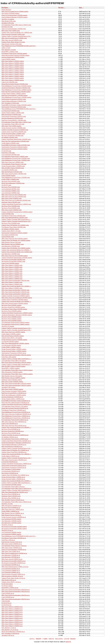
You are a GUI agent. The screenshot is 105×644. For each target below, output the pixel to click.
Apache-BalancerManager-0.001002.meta (14, 101)
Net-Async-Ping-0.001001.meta (11, 181)
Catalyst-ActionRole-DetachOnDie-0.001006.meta (16, 139)
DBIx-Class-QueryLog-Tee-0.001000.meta (14, 197)
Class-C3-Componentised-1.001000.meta (14, 29)
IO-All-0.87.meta (6, 185)
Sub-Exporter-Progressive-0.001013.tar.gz (14, 468)
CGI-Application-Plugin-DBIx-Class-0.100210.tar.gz (16, 489)
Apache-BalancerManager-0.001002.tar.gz (14, 445)
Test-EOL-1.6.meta (7, 504)
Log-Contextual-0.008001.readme (11, 534)
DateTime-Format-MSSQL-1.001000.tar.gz (14, 393)
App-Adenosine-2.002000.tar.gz (11, 555)
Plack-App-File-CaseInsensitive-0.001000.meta (15, 141)
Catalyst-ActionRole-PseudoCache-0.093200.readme (17, 212)
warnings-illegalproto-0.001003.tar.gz (12, 397)
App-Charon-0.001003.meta (10, 235)
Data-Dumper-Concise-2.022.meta (12, 44)
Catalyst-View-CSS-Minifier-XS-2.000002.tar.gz (15, 475)
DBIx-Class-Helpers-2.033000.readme (13, 69)
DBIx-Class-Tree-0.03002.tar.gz (11, 551)
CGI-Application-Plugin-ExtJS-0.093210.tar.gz (15, 420)
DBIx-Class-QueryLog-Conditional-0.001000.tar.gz (16, 414)
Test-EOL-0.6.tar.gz (7, 530)
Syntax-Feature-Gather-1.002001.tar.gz (13, 399)
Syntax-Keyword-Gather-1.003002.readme (14, 349)
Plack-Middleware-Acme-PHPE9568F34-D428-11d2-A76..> (19, 46)
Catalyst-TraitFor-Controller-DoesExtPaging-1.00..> (16, 221)
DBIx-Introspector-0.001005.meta (11, 115)
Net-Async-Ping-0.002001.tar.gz (11, 498)
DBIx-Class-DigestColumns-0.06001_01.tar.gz (15, 567)
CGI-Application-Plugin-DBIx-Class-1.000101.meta (16, 122)
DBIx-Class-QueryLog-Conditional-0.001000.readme (17, 298)
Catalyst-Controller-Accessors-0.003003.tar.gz (15, 435)
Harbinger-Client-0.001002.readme (12, 380)
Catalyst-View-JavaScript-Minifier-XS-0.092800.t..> (16, 427)
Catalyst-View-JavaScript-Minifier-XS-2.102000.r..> (16, 286)
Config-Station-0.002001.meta (10, 143)
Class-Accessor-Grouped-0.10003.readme (14, 391)
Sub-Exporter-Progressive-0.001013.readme (14, 147)
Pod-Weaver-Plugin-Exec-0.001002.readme (14, 54)
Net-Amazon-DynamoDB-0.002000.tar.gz (14, 563)
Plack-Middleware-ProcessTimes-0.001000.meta (16, 158)
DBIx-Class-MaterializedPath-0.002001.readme (15, 343)
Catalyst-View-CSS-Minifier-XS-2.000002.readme (16, 248)
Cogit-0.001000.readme (8, 176)
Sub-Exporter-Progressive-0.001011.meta (14, 99)
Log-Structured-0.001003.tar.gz (11, 471)
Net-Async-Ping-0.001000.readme (11, 311)
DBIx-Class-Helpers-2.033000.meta (12, 267)
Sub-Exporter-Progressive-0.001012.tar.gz (14, 466)
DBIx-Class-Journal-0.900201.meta (12, 40)
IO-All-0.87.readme (7, 586)
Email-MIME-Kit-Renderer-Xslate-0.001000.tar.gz (16, 401)
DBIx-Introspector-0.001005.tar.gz (11, 506)
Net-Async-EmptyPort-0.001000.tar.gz (13, 431)
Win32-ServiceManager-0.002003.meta (13, 183)
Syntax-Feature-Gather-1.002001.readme (14, 94)
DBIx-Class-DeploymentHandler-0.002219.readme (16, 363)
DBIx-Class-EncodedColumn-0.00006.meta (14, 38)
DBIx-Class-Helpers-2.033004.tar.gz (12, 620)
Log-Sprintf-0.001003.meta (9, 170)
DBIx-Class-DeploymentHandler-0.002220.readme (16, 384)
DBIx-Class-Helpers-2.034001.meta (12, 271)
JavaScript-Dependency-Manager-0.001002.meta (16, 88)
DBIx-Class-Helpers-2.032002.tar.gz (12, 607)
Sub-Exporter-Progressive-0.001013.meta (14, 116)
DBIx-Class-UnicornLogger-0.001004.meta (14, 174)
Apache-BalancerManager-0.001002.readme (15, 17)
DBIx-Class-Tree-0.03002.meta (11, 31)
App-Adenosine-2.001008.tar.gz (11, 557)
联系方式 (51, 639)
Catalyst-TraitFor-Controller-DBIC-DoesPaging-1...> (17, 219)
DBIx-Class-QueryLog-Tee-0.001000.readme (15, 256)
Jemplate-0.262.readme (8, 387)
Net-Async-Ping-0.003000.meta (11, 223)
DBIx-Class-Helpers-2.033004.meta (12, 284)
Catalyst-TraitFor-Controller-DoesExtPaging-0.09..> (16, 36)
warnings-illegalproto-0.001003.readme (13, 57)
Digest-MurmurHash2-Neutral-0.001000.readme (16, 55)
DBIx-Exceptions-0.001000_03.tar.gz (12, 576)
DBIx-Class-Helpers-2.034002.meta (12, 275)
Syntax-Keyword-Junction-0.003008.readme (14, 340)
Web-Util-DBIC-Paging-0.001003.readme (13, 366)
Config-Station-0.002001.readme (11, 334)
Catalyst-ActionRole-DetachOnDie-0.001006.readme (17, 258)
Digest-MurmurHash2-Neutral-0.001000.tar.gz (15, 408)
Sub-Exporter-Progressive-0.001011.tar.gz (14, 353)
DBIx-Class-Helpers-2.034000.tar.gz (12, 616)
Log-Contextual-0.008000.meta (11, 193)
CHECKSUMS (6, 601)
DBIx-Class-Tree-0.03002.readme (11, 126)
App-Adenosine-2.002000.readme (11, 521)
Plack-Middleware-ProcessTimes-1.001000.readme (16, 97)
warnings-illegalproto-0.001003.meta (12, 118)
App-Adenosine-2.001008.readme (11, 523)
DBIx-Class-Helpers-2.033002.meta (12, 288)
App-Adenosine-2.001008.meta (11, 246)
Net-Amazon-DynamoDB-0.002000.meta (13, 260)
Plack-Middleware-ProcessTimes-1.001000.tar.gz (16, 418)
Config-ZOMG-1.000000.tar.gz (10, 511)
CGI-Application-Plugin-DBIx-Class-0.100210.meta (16, 25)
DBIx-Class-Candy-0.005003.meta (12, 210)
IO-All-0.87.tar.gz (6, 603)
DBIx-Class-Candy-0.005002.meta (12, 198)
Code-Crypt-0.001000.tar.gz (10, 424)
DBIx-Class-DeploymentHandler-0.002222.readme (16, 386)
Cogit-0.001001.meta (8, 237)
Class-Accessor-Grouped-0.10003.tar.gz (13, 574)
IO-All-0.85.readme (7, 584)
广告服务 (45, 639)
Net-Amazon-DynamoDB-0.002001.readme (14, 529)
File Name (5, 8)
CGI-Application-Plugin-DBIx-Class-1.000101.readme (17, 374)
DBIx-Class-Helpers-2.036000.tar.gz (12, 626)
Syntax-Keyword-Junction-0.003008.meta (14, 128)
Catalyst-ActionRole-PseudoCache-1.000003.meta (16, 204)
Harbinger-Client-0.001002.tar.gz (11, 496)
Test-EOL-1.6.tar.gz (7, 525)
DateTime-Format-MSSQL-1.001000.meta (14, 120)
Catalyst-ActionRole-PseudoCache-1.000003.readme (17, 313)
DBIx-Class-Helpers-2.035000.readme (13, 78)
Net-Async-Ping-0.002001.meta (11, 208)
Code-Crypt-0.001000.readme (10, 263)
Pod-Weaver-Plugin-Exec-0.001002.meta (13, 216)
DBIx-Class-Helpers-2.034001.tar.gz (12, 618)
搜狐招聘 (38, 639)
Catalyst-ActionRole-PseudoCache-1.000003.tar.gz (16, 464)
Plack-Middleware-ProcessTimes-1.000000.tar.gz (16, 416)
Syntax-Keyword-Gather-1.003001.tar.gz (13, 477)
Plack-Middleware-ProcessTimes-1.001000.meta (16, 178)
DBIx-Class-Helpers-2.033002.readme (13, 73)
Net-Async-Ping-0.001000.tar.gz (11, 429)
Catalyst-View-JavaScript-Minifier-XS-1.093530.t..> (16, 454)
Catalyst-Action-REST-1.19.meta (11, 231)
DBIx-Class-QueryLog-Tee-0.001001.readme (15, 239)
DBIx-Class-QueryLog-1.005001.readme (13, 332)
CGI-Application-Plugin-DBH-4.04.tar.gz (13, 487)
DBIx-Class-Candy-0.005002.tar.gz (12, 544)
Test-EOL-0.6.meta (7, 27)
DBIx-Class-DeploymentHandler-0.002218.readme (16, 355)
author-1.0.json (6, 48)
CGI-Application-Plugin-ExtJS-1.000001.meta (15, 157)
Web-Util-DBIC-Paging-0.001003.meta (13, 168)
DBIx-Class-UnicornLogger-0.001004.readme (15, 303)
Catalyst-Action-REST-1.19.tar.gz (11, 582)
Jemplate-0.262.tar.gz (8, 635)
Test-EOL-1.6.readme (8, 19)
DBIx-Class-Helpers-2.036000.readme (13, 80)
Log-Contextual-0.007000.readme (11, 485)
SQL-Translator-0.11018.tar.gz (10, 634)
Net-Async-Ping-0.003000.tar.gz (11, 508)
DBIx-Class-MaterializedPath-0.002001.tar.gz (15, 492)
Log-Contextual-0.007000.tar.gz (11, 565)
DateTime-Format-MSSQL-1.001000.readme (15, 95)
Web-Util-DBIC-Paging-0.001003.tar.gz (13, 500)
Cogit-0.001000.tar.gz (8, 597)
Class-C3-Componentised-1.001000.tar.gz (14, 550)
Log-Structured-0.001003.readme (11, 345)
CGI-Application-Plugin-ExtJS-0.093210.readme (16, 322)
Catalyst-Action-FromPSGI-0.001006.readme (15, 300)
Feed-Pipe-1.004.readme (9, 357)
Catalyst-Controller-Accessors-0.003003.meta (15, 130)
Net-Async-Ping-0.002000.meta (11, 206)
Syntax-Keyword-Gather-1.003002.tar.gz (13, 479)
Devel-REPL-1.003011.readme (11, 368)
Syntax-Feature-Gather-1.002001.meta (13, 113)
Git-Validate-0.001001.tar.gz (10, 437)
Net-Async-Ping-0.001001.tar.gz (11, 433)
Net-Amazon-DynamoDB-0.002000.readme (14, 527)
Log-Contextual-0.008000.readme (11, 532)
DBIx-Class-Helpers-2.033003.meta (12, 282)
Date (80, 8)
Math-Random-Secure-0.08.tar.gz (11, 515)
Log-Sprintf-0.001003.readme (10, 342)
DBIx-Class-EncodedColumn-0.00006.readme (15, 12)
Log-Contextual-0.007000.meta (11, 155)
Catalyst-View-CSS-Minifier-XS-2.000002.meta (15, 225)
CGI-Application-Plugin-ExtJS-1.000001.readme (16, 324)
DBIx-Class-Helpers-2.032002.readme (13, 61)
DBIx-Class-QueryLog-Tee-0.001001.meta (14, 195)
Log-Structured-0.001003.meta (10, 111)
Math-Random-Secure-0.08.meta (11, 242)
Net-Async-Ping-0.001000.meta (11, 187)
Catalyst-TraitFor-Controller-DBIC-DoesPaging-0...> (17, 365)
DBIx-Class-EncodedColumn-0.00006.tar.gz (14, 553)
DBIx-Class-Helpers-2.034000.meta (12, 273)
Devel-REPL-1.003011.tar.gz (10, 588)
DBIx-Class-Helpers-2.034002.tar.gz (12, 622)
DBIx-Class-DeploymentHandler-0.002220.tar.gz (16, 595)
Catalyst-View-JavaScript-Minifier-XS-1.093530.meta (17, 33)
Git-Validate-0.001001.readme (10, 229)
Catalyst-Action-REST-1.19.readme (12, 338)
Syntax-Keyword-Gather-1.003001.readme (14, 351)
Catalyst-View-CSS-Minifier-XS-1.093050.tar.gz (15, 450)
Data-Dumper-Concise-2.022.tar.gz (12, 542)
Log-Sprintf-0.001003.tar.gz (10, 462)
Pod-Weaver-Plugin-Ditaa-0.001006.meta (14, 227)
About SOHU (59, 639)
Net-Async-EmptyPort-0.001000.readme (13, 307)
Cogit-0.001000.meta (8, 214)
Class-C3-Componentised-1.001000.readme (14, 15)
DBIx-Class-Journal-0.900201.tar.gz (12, 559)
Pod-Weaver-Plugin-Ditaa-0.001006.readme (14, 309)
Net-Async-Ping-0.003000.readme (11, 321)
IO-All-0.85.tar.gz (6, 605)
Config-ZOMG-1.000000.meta (10, 179)
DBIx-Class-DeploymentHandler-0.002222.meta (15, 290)
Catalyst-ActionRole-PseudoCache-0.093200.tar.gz (16, 405)
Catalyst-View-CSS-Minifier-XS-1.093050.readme (16, 240)
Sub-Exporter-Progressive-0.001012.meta (14, 107)
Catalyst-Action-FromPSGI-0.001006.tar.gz (14, 452)
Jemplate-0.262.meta (8, 23)
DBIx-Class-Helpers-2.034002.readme (13, 76)
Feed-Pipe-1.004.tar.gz (8, 540)
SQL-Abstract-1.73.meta (9, 50)
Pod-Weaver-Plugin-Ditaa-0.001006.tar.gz (14, 538)
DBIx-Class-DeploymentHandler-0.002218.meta (15, 281)
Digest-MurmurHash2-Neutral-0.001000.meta (15, 84)
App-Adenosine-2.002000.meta (11, 254)
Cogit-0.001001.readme (8, 59)
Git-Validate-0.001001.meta (10, 137)
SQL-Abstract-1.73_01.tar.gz (10, 630)
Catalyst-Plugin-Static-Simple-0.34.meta (13, 42)
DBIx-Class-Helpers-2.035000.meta (12, 277)
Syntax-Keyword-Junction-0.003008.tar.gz (14, 517)
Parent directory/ (6, 10)
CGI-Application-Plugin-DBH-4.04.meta (13, 124)
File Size (61, 8)
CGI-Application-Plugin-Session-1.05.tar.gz (14, 546)
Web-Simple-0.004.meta (9, 21)
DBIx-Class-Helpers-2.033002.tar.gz (12, 613)
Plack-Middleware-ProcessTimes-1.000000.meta (16, 160)
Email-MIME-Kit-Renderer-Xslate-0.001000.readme (16, 105)
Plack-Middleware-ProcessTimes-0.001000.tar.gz (16, 412)
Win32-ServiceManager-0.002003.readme (14, 395)
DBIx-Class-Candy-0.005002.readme (12, 382)
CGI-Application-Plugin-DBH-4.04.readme (14, 361)
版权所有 (68, 642)
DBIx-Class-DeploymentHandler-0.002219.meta (15, 292)
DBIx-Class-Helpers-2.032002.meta (12, 265)
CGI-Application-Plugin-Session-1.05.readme (15, 407)
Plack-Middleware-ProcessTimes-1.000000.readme (16, 90)
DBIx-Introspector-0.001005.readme (12, 372)
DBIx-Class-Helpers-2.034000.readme (13, 63)
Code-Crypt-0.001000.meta (10, 82)
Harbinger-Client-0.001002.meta (11, 202)
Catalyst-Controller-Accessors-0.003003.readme (16, 296)
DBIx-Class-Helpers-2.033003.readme (13, 65)
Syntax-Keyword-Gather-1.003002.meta (13, 166)
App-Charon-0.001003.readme (10, 13)
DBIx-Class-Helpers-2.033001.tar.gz (12, 611)
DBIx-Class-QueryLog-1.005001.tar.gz (13, 510)
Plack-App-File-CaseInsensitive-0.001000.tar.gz (15, 403)
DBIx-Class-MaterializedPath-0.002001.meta (15, 218)
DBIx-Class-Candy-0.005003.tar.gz (12, 548)
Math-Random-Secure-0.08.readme (12, 376)
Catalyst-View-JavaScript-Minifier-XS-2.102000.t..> (16, 481)
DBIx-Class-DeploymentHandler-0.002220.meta (15, 294)
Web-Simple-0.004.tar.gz (9, 580)
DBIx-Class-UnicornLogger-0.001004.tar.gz (14, 460)
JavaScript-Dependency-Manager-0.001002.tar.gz (16, 443)
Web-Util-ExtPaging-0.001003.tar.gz (12, 447)
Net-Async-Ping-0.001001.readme (11, 305)
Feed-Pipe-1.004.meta (8, 153)
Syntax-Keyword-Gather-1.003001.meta (13, 134)
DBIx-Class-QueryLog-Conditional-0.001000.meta (16, 200)
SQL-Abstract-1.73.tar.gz (9, 628)
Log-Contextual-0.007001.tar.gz (11, 569)
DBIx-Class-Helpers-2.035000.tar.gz (12, 624)
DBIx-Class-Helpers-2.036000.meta (12, 279)
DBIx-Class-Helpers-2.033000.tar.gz (12, 609)
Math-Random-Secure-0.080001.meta (13, 244)
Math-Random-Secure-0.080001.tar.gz (13, 513)
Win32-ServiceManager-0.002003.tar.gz (13, 632)
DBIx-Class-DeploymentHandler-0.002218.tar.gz (16, 590)
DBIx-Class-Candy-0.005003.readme (12, 389)
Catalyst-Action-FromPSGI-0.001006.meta (14, 132)
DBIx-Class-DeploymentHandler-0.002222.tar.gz (16, 599)
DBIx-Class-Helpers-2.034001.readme (13, 75)
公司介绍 (67, 639)
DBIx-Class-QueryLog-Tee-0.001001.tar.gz (14, 426)
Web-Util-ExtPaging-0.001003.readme (13, 336)
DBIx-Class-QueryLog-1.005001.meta (13, 162)
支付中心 (32, 639)
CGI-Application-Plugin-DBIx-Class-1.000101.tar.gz (16, 502)
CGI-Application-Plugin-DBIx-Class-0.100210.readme (17, 370)
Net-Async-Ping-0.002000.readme (11, 317)
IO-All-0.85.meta (6, 151)
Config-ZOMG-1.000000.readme (11, 347)
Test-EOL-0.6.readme (8, 326)
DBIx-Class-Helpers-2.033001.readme (13, 71)
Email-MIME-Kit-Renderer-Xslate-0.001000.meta (16, 145)
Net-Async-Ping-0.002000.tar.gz (11, 494)
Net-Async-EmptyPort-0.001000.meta (12, 136)
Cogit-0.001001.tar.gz (8, 593)
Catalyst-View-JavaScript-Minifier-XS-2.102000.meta (17, 252)
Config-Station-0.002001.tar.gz (10, 456)
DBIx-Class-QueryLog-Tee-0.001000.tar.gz (14, 422)
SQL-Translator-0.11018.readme (11, 469)
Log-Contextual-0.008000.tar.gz (11, 571)
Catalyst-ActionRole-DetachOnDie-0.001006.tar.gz (16, 441)
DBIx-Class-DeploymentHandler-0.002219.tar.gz (16, 592)
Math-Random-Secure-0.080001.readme (13, 378)
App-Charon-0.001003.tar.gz (10, 473)
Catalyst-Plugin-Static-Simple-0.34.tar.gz (13, 578)
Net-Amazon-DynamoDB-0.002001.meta (13, 261)
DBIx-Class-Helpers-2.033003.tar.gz (12, 614)
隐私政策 (73, 639)
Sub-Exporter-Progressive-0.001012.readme (14, 149)
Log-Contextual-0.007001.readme (11, 519)
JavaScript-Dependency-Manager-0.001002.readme (17, 315)
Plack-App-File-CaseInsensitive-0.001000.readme (16, 92)
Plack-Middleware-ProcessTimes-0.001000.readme (16, 86)
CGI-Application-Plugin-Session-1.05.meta (14, 164)
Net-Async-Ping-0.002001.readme (11, 319)
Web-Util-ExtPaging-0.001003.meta (12, 172)
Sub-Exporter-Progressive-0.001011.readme (14, 233)
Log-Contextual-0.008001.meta (11, 191)
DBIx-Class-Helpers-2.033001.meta (12, 269)
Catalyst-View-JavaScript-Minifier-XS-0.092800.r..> (16, 302)
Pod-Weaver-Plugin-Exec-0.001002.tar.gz (14, 410)
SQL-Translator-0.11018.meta (10, 103)
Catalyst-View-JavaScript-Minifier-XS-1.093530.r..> (16, 250)
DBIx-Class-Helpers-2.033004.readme (13, 67)
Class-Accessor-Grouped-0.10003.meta (13, 34)
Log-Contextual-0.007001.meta (11, 189)
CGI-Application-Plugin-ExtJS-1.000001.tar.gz (15, 439)
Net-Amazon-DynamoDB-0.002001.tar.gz (14, 561)
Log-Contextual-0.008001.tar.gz (11, 572)
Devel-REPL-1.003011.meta (10, 52)
